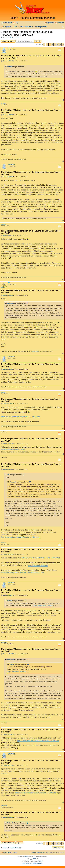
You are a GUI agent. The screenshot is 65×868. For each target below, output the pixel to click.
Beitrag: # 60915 (7, 295)
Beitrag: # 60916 (7, 369)
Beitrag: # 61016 (7, 817)
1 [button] (47, 45)
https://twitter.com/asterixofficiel (13, 449)
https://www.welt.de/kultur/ (38, 565)
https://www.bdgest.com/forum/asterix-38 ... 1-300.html (38, 740)
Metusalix (11, 303)
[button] (44, 45)
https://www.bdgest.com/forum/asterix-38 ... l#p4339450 (36, 793)
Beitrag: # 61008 (7, 734)
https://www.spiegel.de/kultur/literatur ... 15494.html (21, 537)
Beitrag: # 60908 (7, 61)
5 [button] (58, 45)
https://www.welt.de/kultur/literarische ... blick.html (41, 558)
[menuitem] (15, 23)
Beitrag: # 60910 (7, 177)
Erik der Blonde (36, 352)
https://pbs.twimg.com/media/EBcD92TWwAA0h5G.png (22, 573)
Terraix (10, 67)
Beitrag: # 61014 (7, 765)
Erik (12, 38)
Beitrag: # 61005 (7, 654)
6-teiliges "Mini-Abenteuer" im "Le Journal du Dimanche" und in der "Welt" (27, 33)
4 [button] (55, 45)
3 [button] (52, 45)
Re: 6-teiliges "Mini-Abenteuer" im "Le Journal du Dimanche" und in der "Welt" (31, 57)
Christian (4, 642)
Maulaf (16, 38)
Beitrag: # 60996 (7, 554)
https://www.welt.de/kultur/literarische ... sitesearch (20, 417)
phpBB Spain (35, 859)
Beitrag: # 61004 (7, 595)
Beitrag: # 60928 (7, 444)
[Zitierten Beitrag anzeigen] (26, 67)
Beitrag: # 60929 (7, 469)
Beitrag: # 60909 (7, 115)
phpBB (26, 857)
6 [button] (60, 45)
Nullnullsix (11, 48)
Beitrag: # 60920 (7, 404)
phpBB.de (40, 861)
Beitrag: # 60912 (7, 236)
